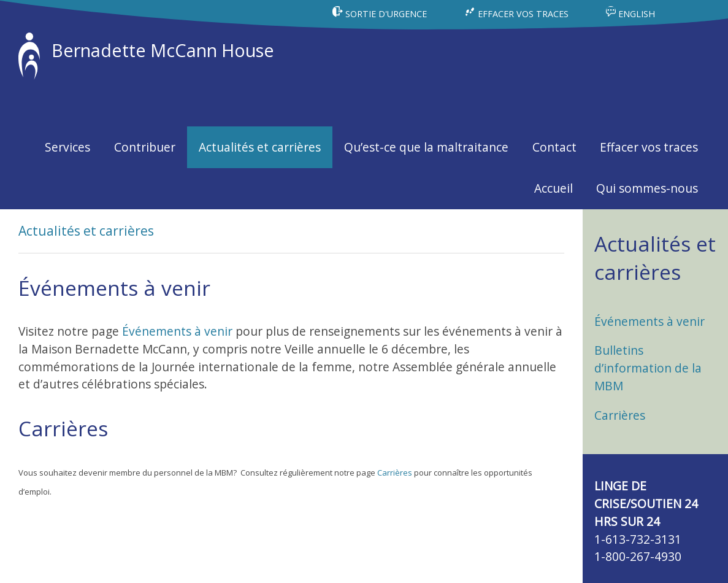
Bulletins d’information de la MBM (648, 368)
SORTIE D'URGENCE (381, 14)
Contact (554, 147)
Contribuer (145, 147)
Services (67, 147)
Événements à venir (177, 331)
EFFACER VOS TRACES (517, 14)
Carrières (395, 473)
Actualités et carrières (260, 147)
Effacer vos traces (649, 147)
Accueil (554, 188)
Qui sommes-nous (647, 188)
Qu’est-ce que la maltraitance (426, 147)
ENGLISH (630, 14)
